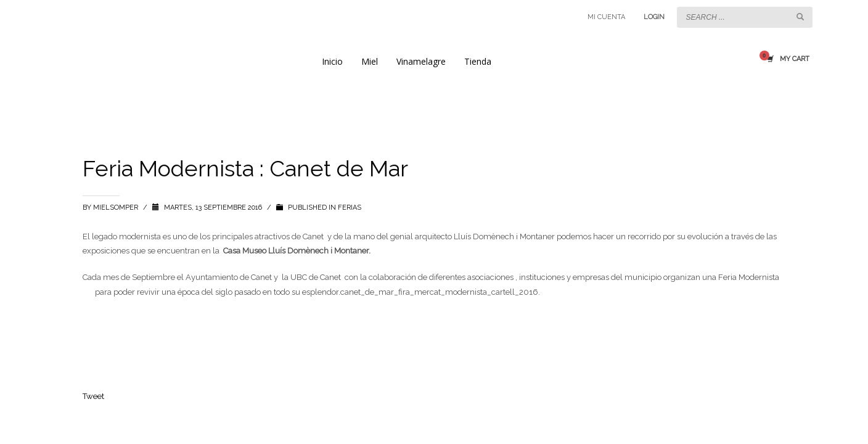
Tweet (93, 396)
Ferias (350, 208)
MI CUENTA (606, 17)
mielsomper (117, 208)
